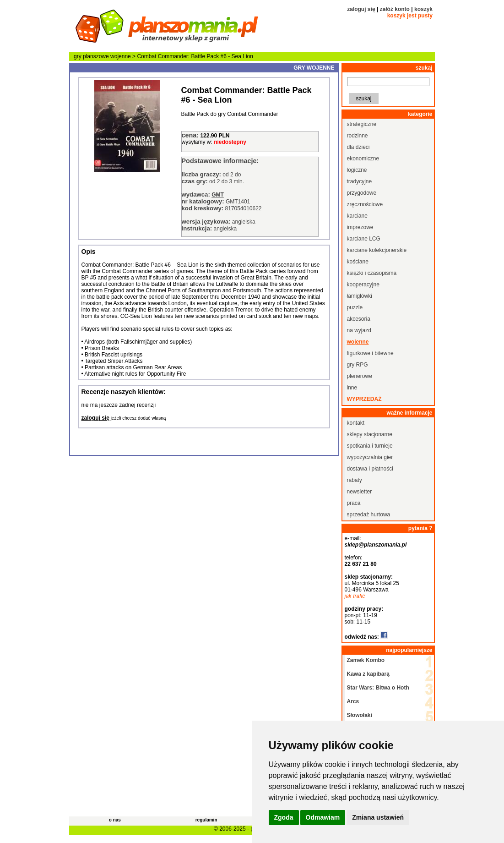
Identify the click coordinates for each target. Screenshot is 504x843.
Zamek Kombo (366, 660)
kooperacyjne (363, 285)
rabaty (355, 480)
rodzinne (358, 136)
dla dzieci (358, 147)
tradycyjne (360, 181)
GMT (218, 195)
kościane (358, 262)
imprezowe (360, 227)
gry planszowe (91, 56)
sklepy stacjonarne (370, 434)
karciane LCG (364, 239)
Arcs (353, 701)
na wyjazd (359, 330)
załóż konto (395, 9)
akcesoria (359, 319)
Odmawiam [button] (323, 817)
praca (354, 503)
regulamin (206, 820)
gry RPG (358, 365)
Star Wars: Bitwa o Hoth (378, 688)
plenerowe (360, 376)
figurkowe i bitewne (370, 353)
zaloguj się (361, 9)
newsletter (360, 492)
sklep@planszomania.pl (376, 545)
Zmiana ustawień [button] (378, 817)
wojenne (121, 56)
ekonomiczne (363, 159)
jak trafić (355, 596)
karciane (357, 216)
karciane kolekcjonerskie (377, 250)
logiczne (357, 170)
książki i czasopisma (372, 273)
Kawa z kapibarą (368, 674)
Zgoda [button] (284, 817)
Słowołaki (360, 715)
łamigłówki (360, 296)
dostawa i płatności (370, 469)
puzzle (355, 307)
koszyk (423, 9)
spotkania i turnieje (370, 446)
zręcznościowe (365, 204)
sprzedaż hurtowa (369, 515)
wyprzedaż (364, 399)
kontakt (356, 423)
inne (352, 388)
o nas (115, 820)
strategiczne (362, 124)
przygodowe (362, 193)
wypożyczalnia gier (370, 457)
